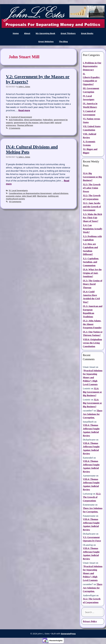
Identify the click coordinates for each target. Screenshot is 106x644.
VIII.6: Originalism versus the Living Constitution (92, 343)
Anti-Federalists (16, 120)
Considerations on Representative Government (30, 193)
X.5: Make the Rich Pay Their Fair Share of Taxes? (92, 218)
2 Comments (15, 128)
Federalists (48, 120)
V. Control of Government (20, 117)
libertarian (42, 196)
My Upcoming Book (45, 33)
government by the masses (26, 123)
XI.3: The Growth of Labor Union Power (92, 188)
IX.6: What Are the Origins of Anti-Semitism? (92, 273)
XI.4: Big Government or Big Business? (92, 177)
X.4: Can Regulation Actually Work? (93, 229)
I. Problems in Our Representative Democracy (92, 66)
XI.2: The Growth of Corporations (92, 497)
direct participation (33, 120)
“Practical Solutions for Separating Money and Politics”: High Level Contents (93, 377)
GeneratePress (68, 634)
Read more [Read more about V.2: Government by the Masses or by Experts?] (24, 110)
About (27, 33)
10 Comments (15, 202)
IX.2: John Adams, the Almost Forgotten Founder (92, 324)
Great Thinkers (68, 33)
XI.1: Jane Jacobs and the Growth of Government (92, 207)
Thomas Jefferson (25, 125)
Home (16, 33)
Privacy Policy (90, 621)
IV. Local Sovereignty (18, 190)
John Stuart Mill (47, 123)
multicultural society (15, 199)
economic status (13, 196)
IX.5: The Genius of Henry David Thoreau (93, 284)
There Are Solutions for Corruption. (93, 414)
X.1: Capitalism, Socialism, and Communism (91, 262)
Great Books (87, 33)
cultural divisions (60, 193)
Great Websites (46, 41)
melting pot (53, 196)
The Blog (63, 41)
